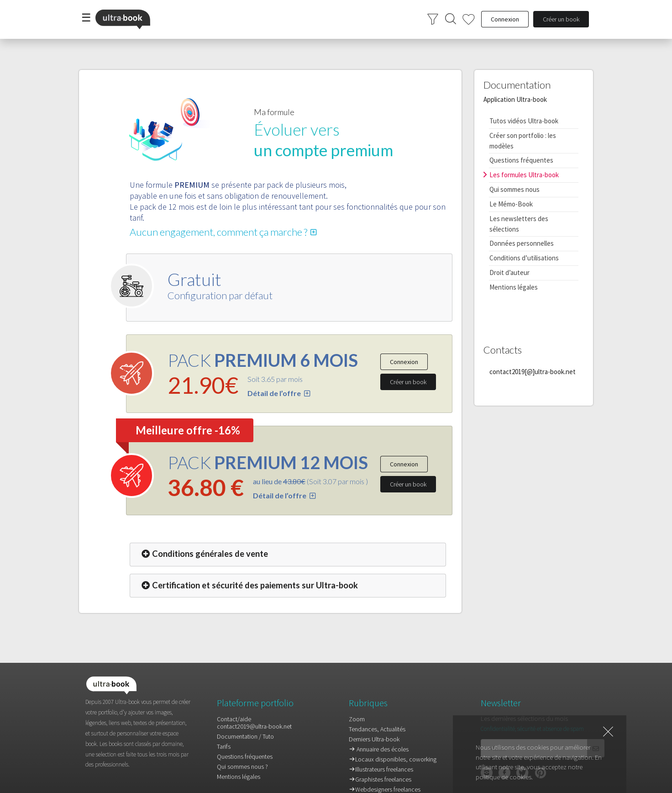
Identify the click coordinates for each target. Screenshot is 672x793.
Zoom (357, 719)
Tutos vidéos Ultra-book (524, 121)
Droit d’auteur (509, 272)
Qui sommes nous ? (242, 767)
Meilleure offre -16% (188, 430)
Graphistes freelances (380, 779)
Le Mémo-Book (511, 204)
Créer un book (408, 382)
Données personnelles (522, 243)
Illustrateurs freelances (381, 769)
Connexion (404, 362)
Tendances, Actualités (377, 729)
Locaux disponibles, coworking (393, 759)
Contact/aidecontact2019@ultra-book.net (254, 723)
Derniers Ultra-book (374, 739)
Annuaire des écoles (379, 749)
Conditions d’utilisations (524, 258)
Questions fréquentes (521, 160)
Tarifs (224, 746)
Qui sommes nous (514, 189)
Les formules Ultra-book (524, 175)
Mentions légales (514, 287)
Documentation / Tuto (245, 736)
